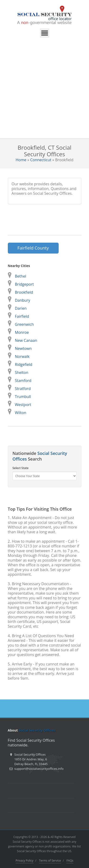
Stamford (23, 381)
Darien (21, 308)
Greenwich (24, 324)
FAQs (70, 861)
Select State (21, 468)
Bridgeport (24, 284)
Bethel (21, 276)
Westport (23, 405)
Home (21, 160)
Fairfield (22, 316)
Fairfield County (33, 248)
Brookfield (24, 292)
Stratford (23, 389)
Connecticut (41, 160)
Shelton (22, 373)
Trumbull (23, 397)
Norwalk (22, 356)
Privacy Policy (25, 861)
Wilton (21, 413)
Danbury (23, 300)
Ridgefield (24, 364)
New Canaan (26, 340)
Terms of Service (50, 861)
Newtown (23, 348)
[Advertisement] (44, 91)
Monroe (22, 332)
